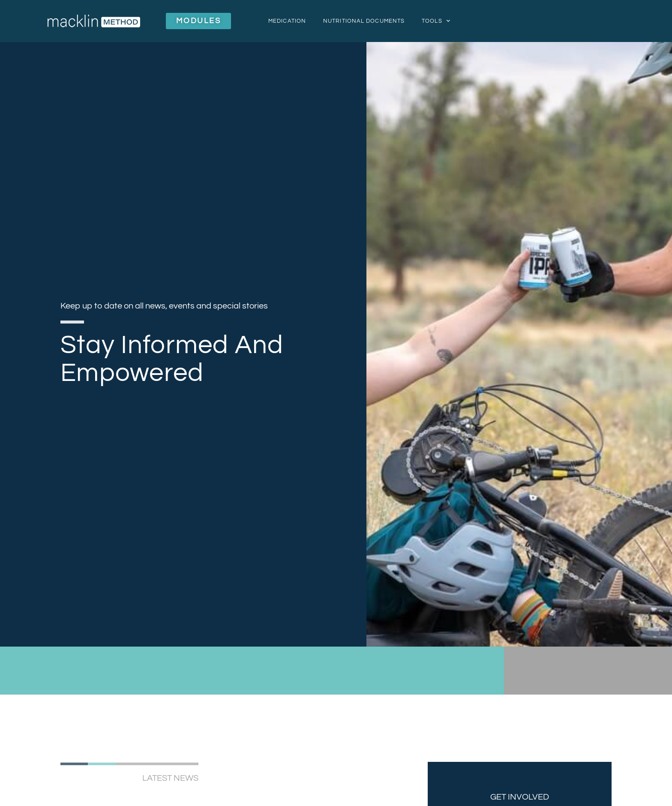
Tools (436, 21)
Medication (287, 21)
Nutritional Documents (364, 21)
